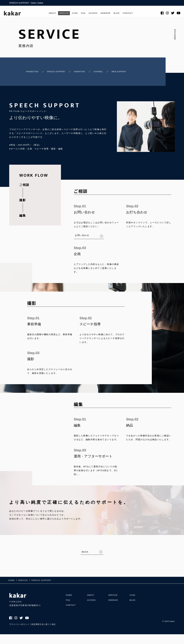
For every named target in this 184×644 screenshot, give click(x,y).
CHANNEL (110, 70)
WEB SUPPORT (135, 70)
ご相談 (24, 182)
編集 (23, 213)
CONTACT (132, 15)
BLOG (119, 15)
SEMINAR (107, 15)
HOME (69, 592)
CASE (73, 15)
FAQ (82, 15)
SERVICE (61, 15)
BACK (85, 549)
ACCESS (93, 15)
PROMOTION (27, 70)
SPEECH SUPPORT (57, 70)
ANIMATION (86, 70)
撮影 (23, 198)
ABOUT (48, 15)
